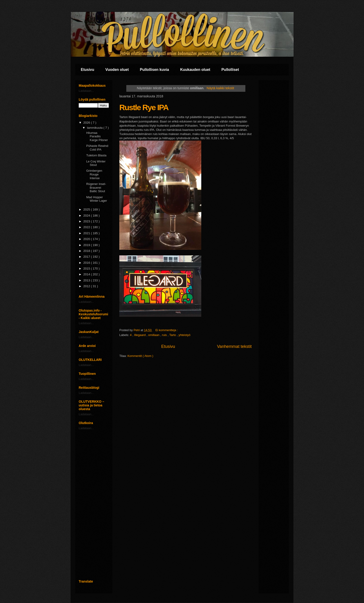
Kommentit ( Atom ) (140, 356)
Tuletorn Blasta (96, 155)
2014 (87, 274)
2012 (87, 286)
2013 (87, 280)
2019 (87, 245)
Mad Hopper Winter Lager (96, 199)
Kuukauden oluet (195, 70)
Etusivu (88, 70)
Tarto (173, 335)
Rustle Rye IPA (144, 107)
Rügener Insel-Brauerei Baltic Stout (96, 188)
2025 (87, 209)
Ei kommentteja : (167, 330)
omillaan (154, 335)
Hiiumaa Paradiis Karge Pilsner (97, 136)
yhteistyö (184, 335)
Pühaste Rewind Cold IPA (97, 148)
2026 (87, 123)
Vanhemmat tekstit (234, 346)
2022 (87, 227)
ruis (165, 335)
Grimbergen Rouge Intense (94, 174)
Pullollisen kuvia (154, 70)
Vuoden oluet (117, 70)
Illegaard (140, 335)
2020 (87, 239)
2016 (87, 263)
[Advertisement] (94, 505)
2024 (87, 216)
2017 (87, 257)
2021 (87, 233)
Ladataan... (86, 91)
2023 (87, 221)
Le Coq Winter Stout (96, 163)
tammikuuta (95, 128)
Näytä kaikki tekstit (220, 88)
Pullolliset (230, 70)
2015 (87, 269)
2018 (87, 251)
